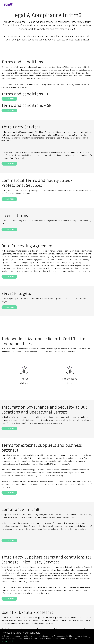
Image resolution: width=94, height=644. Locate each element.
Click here (24, 383)
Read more (9, 99)
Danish (4, 641)
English (12, 641)
